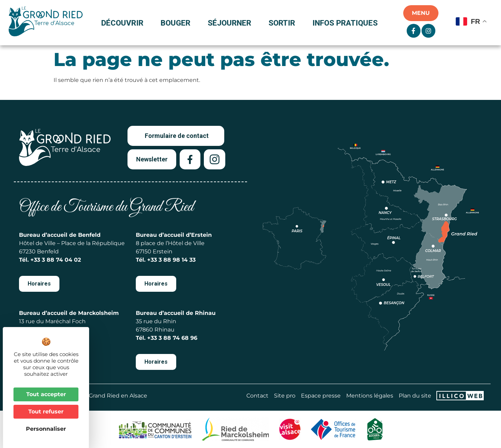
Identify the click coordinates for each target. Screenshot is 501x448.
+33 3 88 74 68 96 (172, 338)
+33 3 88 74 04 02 (56, 260)
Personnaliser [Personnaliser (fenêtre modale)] (46, 429)
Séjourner (231, 23)
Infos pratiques (345, 23)
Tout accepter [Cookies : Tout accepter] (46, 394)
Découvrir (124, 23)
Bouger (177, 23)
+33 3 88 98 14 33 (171, 260)
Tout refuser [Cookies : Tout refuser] (46, 412)
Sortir (283, 23)
